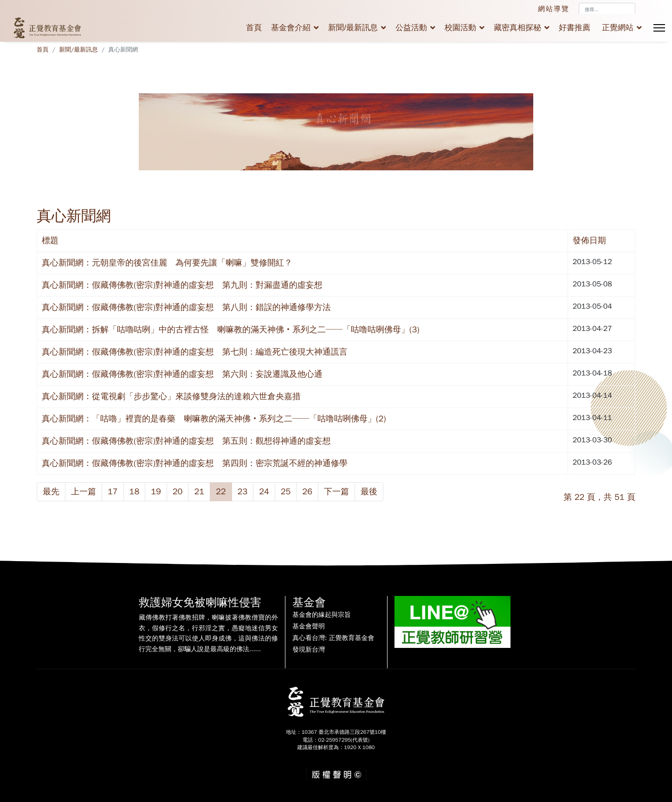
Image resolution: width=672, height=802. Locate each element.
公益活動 (411, 28)
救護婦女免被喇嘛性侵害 (200, 602)
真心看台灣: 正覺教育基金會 (333, 638)
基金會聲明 (309, 627)
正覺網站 (618, 28)
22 (221, 492)
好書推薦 (575, 28)
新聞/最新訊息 (353, 28)
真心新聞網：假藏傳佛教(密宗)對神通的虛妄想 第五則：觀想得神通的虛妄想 (186, 441)
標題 (50, 240)
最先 (51, 492)
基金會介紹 (291, 28)
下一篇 (336, 492)
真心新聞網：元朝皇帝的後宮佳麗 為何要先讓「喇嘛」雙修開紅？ (167, 263)
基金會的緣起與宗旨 (322, 615)
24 (264, 492)
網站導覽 (554, 9)
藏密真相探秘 (517, 28)
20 (178, 492)
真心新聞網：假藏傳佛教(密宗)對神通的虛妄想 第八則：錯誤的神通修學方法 (186, 307)
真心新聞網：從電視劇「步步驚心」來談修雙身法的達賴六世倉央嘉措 (171, 396)
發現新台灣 (309, 650)
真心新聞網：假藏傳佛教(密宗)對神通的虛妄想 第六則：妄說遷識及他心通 (182, 374)
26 (307, 492)
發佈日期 (589, 240)
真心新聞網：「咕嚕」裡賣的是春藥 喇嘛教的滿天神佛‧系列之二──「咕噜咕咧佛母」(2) (214, 419)
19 (156, 492)
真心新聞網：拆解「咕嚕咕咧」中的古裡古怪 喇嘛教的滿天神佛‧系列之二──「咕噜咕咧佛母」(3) (231, 330)
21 (199, 492)
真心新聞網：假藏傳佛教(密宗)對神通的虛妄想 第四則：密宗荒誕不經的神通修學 (195, 463)
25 (286, 492)
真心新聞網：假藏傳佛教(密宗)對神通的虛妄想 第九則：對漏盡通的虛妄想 (182, 285)
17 (113, 492)
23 (243, 492)
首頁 (254, 28)
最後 (369, 492)
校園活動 (460, 28)
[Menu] (659, 28)
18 (135, 492)
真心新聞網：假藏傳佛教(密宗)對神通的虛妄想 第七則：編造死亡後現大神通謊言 (195, 352)
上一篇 (84, 492)
